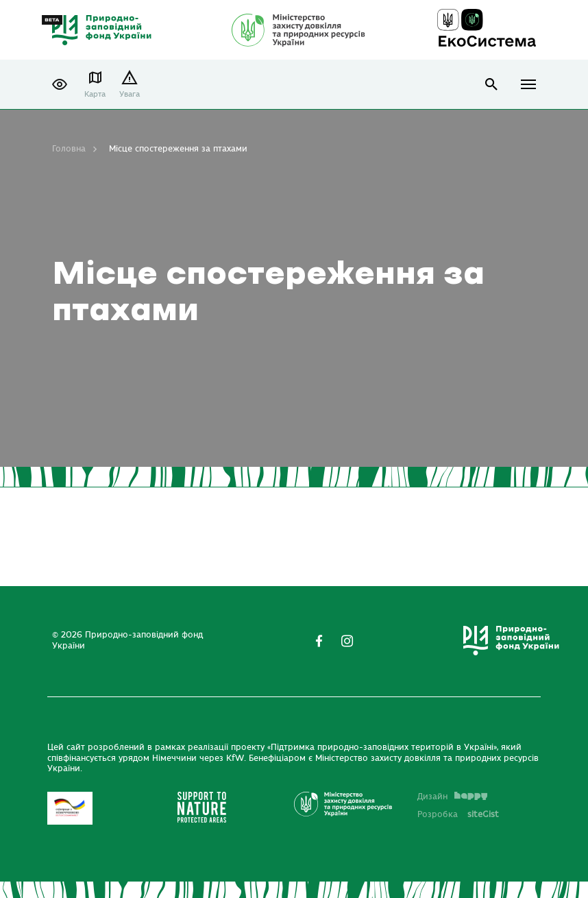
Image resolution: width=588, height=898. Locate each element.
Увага (130, 94)
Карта (95, 94)
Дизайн (452, 797)
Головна (69, 149)
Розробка (458, 814)
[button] (60, 84)
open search (492, 85)
